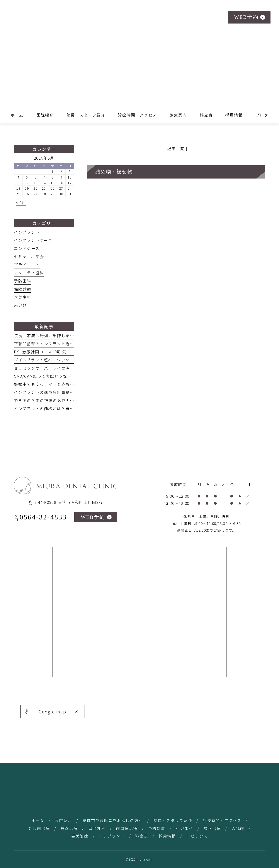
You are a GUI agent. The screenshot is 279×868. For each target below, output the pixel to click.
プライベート (27, 265)
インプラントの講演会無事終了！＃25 (51, 392)
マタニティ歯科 (29, 273)
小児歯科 (185, 828)
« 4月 (21, 202)
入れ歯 (238, 828)
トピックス (197, 836)
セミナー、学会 (29, 256)
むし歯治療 (39, 828)
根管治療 (69, 828)
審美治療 (80, 836)
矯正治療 (212, 828)
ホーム (38, 820)
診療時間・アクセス (222, 820)
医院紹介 (63, 820)
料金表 (142, 836)
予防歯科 (23, 281)
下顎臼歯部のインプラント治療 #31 (48, 344)
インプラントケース (33, 240)
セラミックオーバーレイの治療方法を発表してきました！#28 (73, 368)
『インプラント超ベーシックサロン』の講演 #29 (63, 360)
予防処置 (157, 828)
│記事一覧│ (176, 148)
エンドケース (27, 248)
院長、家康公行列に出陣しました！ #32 (53, 335)
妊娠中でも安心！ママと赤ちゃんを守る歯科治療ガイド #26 (72, 384)
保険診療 (23, 289)
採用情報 (167, 836)
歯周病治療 (127, 828)
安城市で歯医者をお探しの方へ (113, 820)
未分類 (20, 305)
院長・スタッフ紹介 (173, 820)
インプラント (27, 232)
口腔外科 (97, 828)
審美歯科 (23, 297)
